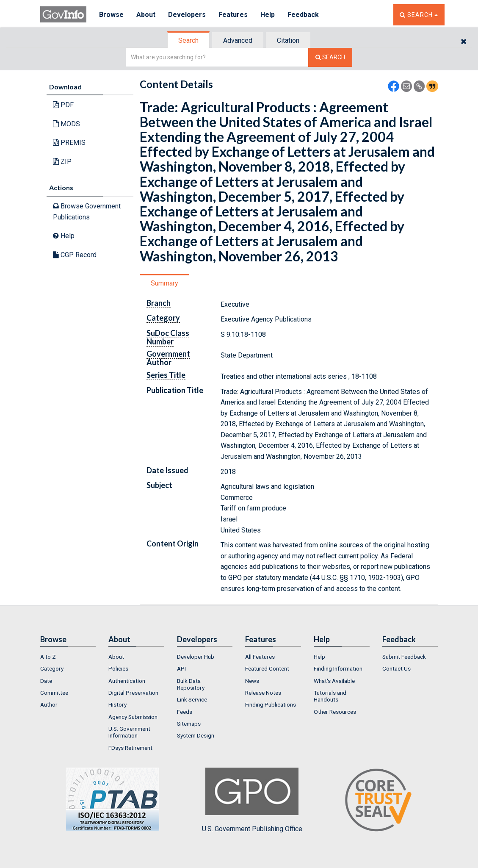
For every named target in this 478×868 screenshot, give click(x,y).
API (181, 668)
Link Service (192, 699)
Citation (288, 40)
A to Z (48, 657)
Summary (164, 283)
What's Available (334, 681)
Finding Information (338, 668)
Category (52, 668)
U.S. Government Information (129, 732)
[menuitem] (68, 657)
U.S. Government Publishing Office (252, 800)
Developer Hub (196, 657)
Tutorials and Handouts (330, 696)
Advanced (238, 40)
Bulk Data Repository (191, 684)
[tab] (189, 40)
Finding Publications (271, 704)
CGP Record (75, 255)
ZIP (62, 162)
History (117, 704)
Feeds (185, 712)
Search (188, 40)
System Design (196, 735)
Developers (187, 15)
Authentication (127, 681)
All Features (260, 657)
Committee (54, 693)
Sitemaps (189, 724)
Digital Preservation (133, 693)
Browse (111, 15)
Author (49, 704)
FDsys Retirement (130, 748)
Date (46, 681)
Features (233, 15)
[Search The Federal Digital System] (330, 57)
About (146, 15)
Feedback (303, 15)
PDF (63, 105)
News (252, 681)
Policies (118, 668)
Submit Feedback (404, 657)
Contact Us (396, 668)
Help (268, 15)
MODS (66, 124)
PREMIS (69, 143)
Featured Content (267, 668)
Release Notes (263, 693)
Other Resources (335, 712)
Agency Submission (133, 717)
